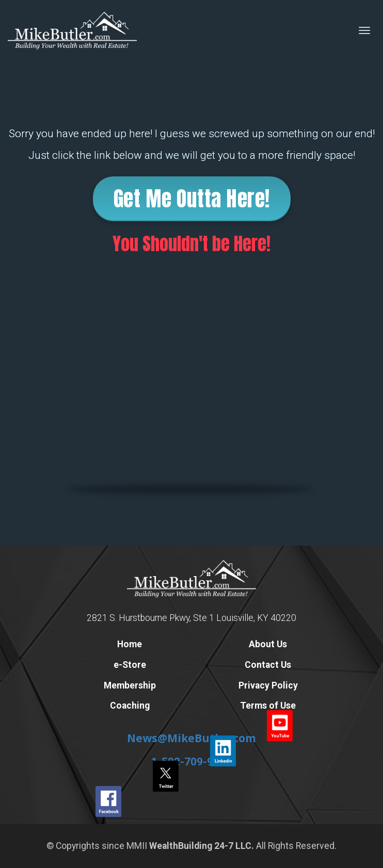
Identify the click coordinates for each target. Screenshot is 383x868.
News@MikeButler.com (191, 738)
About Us (268, 644)
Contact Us (268, 665)
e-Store (130, 665)
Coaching (130, 706)
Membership (130, 686)
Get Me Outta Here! (192, 199)
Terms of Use (268, 706)
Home (130, 644)
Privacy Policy (268, 686)
